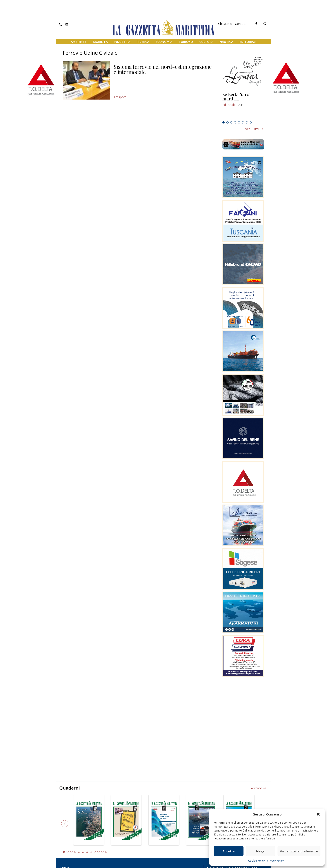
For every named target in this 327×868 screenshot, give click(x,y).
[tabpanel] (243, 106)
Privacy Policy (275, 861)
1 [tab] (223, 122)
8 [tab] (251, 122)
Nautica (226, 42)
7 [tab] (247, 122)
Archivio (257, 788)
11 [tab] (102, 852)
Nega (260, 851)
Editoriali (248, 42)
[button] (318, 814)
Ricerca (143, 42)
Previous (65, 824)
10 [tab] (98, 852)
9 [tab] (95, 852)
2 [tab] (227, 122)
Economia (164, 42)
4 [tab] (235, 122)
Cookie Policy (256, 861)
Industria (122, 42)
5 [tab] (239, 122)
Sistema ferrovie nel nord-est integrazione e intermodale (163, 69)
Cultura (206, 42)
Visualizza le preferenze (299, 851)
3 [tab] (231, 122)
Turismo (186, 42)
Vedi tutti (252, 129)
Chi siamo (225, 24)
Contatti (241, 24)
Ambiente (79, 42)
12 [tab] (106, 852)
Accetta (229, 851)
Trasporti (120, 97)
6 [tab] (243, 122)
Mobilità (100, 42)
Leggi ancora (243, 106)
